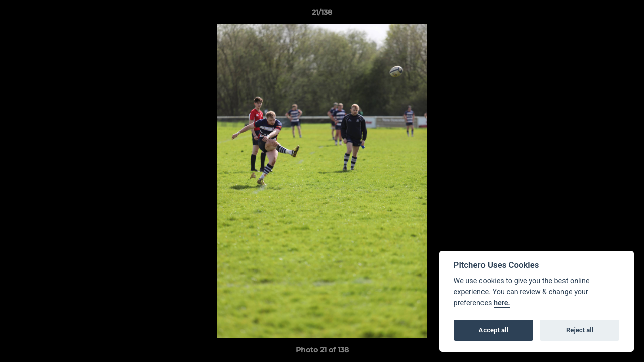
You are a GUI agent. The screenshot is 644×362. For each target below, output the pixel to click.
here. (502, 303)
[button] (626, 15)
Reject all (580, 330)
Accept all (494, 330)
